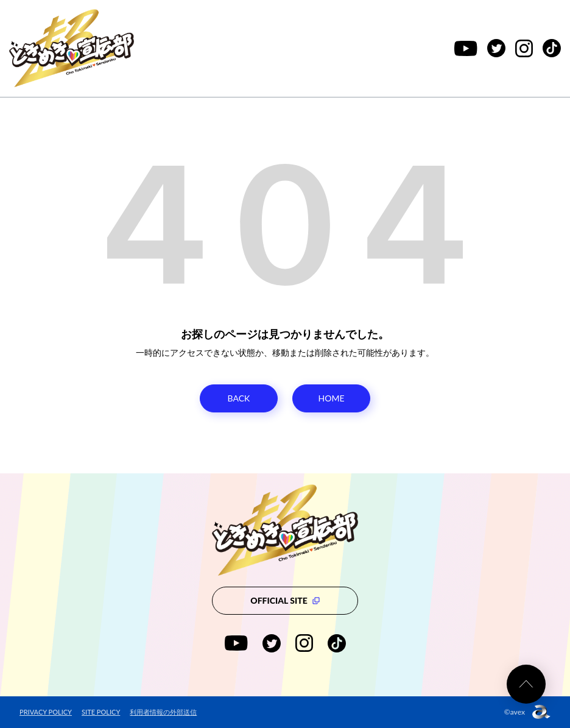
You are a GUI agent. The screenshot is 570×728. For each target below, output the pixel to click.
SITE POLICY (101, 712)
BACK (239, 398)
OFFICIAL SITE (285, 600)
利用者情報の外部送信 (163, 712)
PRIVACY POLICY (46, 712)
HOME (332, 398)
